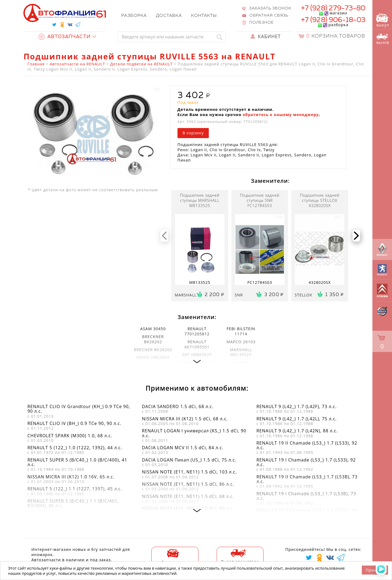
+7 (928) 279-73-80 (333, 8)
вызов (383, 39)
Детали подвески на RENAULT (141, 64)
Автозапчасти (65, 37)
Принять (375, 570)
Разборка (134, 16)
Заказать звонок (270, 8)
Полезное (262, 23)
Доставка (169, 16)
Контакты (204, 16)
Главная (36, 64)
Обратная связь (269, 16)
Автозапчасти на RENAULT (77, 64)
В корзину (193, 133)
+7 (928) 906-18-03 (333, 20)
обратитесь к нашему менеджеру (281, 115)
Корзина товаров (336, 36)
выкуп (383, 21)
